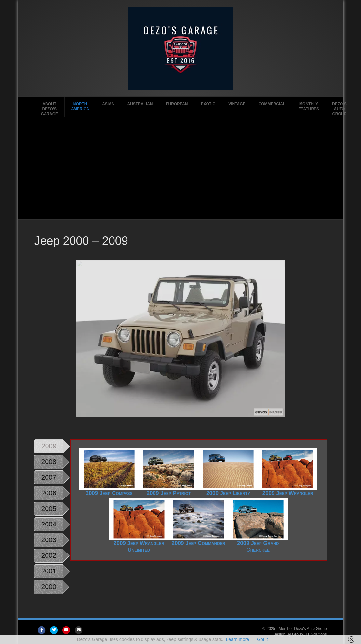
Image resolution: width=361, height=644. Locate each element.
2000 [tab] (49, 587)
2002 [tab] (49, 555)
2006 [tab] (49, 493)
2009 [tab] (49, 446)
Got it (262, 639)
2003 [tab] (49, 540)
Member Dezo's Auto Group (303, 629)
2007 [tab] (49, 477)
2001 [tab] (49, 571)
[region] (180, 339)
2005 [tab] (49, 508)
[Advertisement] (180, 171)
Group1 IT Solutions (309, 634)
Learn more (238, 639)
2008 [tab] (49, 462)
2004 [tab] (49, 524)
